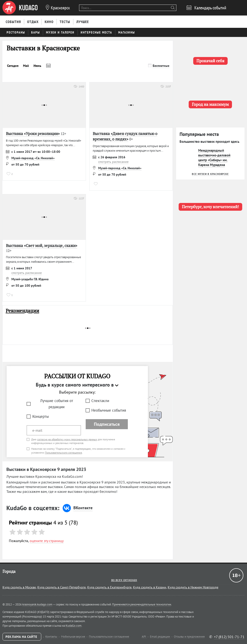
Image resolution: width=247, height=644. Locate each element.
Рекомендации (22, 311)
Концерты (41, 416)
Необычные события (109, 410)
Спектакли (100, 401)
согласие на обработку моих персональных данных (67, 439)
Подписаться (107, 424)
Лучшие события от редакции (57, 404)
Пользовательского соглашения (63, 453)
